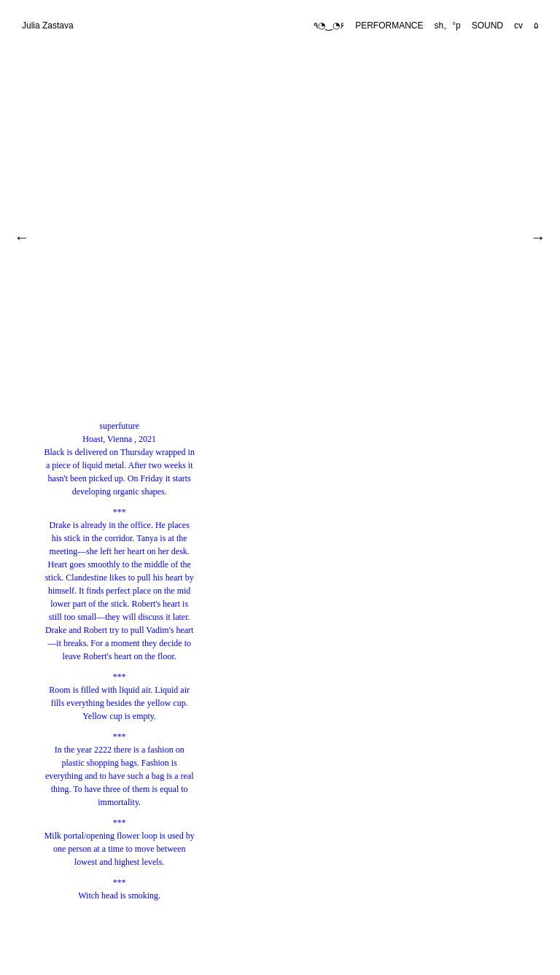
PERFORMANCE (389, 26)
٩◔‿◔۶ (329, 26)
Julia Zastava (48, 26)
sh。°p (448, 26)
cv (518, 26)
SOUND (487, 26)
